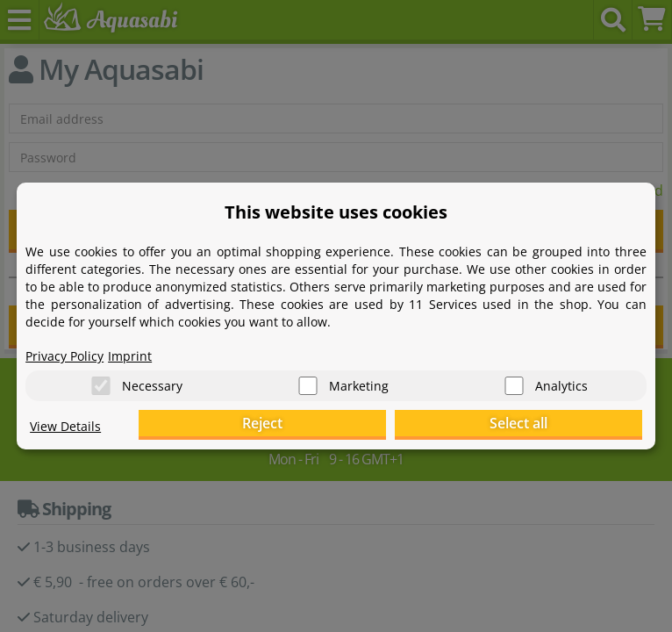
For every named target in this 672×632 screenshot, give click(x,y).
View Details (65, 426)
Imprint (130, 356)
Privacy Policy (64, 356)
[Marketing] (308, 386)
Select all (554, 423)
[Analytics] (514, 386)
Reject (370, 423)
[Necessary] (101, 386)
